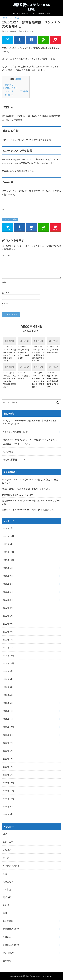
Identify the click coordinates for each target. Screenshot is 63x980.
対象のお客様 (11, 88)
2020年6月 (8, 679)
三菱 (5, 873)
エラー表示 (8, 842)
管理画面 (7, 937)
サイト (5, 303)
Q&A (5, 834)
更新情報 (7, 897)
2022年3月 (8, 600)
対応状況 (7, 889)
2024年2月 (8, 528)
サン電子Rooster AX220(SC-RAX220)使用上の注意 (26, 479)
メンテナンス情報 (11, 219)
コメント (6, 255)
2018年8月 (8, 814)
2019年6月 (8, 751)
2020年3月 (8, 703)
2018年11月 (8, 790)
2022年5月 (8, 592)
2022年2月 (8, 608)
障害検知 (7, 961)
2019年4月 (8, 767)
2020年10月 (8, 663)
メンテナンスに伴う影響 (16, 91)
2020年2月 (8, 711)
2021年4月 (8, 647)
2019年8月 (8, 735)
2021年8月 (8, 632)
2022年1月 (8, 616)
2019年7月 (8, 743)
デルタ (6, 858)
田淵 (5, 913)
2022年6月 (8, 584)
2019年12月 (8, 727)
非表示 (18, 79)
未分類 (6, 905)
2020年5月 (8, 687)
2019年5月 (8, 759)
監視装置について (11, 929)
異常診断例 (8, 921)
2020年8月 (8, 671)
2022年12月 (8, 552)
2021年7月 (8, 640)
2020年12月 (8, 655)
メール (6, 293)
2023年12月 (8, 536)
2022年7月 (8, 576)
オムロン (7, 850)
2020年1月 (8, 719)
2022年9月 (8, 568)
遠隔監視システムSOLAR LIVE (32, 7)
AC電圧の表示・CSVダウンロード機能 (20, 489)
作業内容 (8, 95)
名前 (5, 282)
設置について (9, 953)
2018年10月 (8, 798)
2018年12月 (8, 783)
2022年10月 (8, 560)
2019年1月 (8, 775)
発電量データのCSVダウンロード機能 (20, 500)
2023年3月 (8, 544)
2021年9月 (8, 624)
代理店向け (8, 881)
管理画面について (11, 945)
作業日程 (8, 85)
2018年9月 (8, 806)
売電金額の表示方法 (11, 495)
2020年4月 (8, 695)
